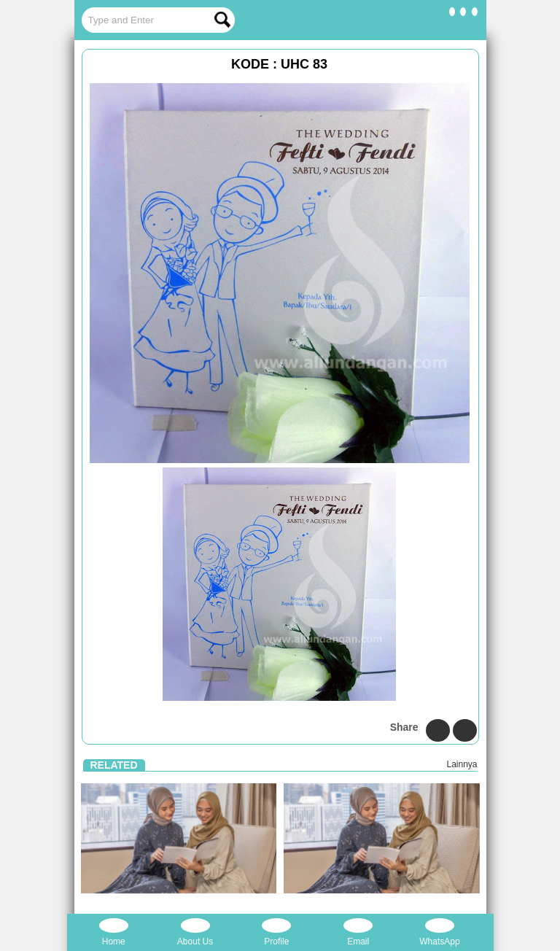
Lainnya (462, 764)
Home (114, 932)
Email (358, 932)
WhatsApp (439, 932)
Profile (276, 932)
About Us (195, 932)
